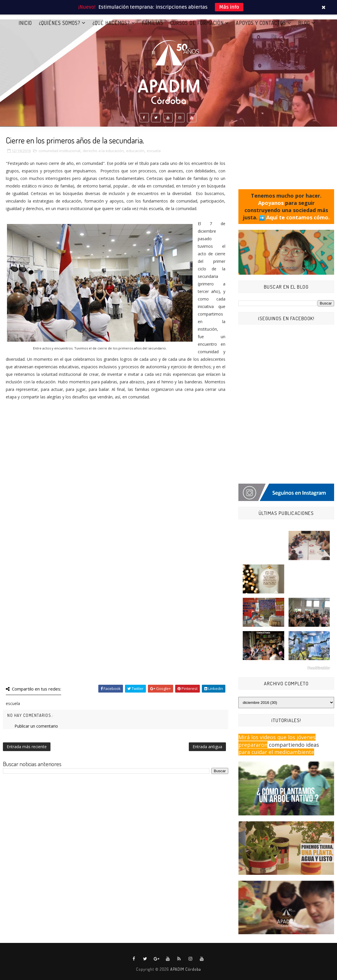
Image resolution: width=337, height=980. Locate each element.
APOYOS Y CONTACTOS (261, 23)
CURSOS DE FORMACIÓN (197, 23)
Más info (229, 7)
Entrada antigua (207, 747)
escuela (154, 151)
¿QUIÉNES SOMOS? (60, 23)
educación (135, 151)
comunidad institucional (59, 151)
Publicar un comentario (36, 726)
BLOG (304, 23)
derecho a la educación (103, 151)
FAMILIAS (153, 23)
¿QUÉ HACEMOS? (111, 23)
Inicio (25, 23)
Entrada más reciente (27, 747)
